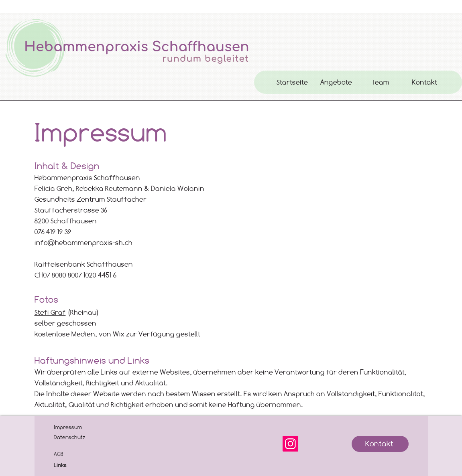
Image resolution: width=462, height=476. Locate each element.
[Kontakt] (380, 444)
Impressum (68, 427)
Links (60, 465)
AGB (59, 454)
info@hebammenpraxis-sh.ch (83, 242)
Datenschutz (70, 437)
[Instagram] (290, 444)
